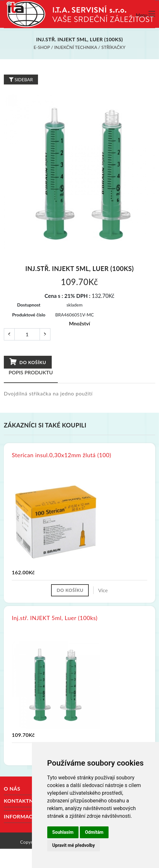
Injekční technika (76, 47)
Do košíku (27, 362)
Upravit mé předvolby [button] (74, 845)
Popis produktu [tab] (31, 372)
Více (103, 590)
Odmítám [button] (94, 832)
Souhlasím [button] (63, 832)
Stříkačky (114, 47)
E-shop (42, 47)
